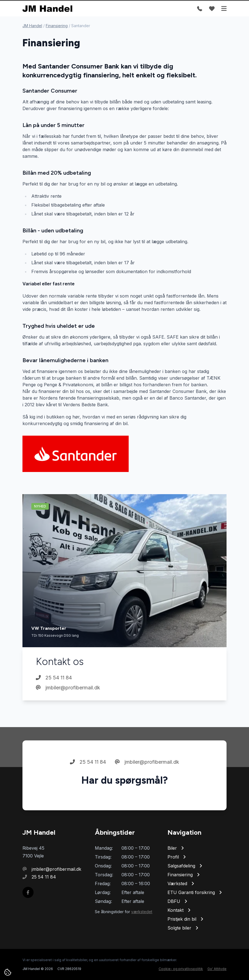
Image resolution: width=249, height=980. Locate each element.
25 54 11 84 (54, 678)
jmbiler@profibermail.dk (68, 688)
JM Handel (32, 26)
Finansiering (57, 26)
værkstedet (142, 912)
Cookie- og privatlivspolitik (181, 969)
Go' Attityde (217, 969)
